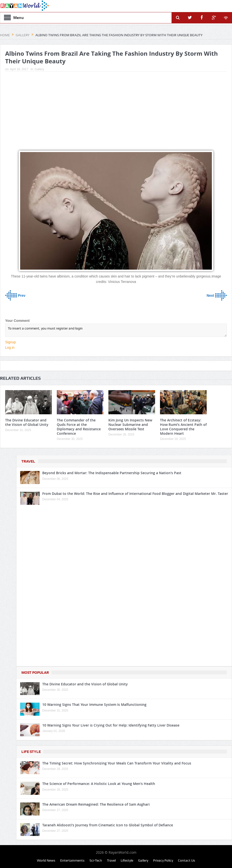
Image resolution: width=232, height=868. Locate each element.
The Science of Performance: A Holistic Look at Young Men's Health (99, 784)
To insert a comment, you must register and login (116, 330)
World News (46, 860)
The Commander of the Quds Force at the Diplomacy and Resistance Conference (79, 427)
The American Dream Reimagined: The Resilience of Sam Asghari (96, 804)
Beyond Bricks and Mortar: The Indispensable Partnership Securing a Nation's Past (112, 473)
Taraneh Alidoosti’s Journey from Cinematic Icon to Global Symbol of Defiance (108, 825)
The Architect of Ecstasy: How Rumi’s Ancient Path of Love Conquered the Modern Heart (183, 427)
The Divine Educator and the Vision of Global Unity (27, 422)
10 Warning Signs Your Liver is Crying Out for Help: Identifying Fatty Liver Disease (111, 725)
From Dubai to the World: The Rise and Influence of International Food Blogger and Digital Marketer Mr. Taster (135, 494)
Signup (11, 342)
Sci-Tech (96, 860)
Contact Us (187, 860)
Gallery (39, 69)
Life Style (31, 752)
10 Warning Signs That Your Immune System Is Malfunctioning (94, 704)
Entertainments (72, 860)
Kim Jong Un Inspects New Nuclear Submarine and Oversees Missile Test (130, 425)
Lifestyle (127, 860)
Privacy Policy (163, 860)
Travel (28, 461)
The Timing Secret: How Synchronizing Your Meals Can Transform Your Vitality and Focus (117, 763)
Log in (10, 347)
